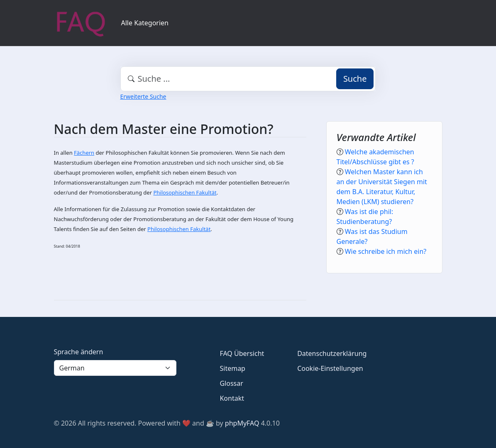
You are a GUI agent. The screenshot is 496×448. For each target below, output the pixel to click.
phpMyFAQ (242, 423)
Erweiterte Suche (143, 96)
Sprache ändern (79, 352)
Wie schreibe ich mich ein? (386, 251)
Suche (355, 79)
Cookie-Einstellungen (330, 368)
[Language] (115, 368)
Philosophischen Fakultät (185, 192)
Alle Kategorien (145, 23)
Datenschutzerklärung (332, 353)
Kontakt (232, 398)
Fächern (84, 153)
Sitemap (232, 368)
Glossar (231, 383)
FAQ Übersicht (242, 353)
